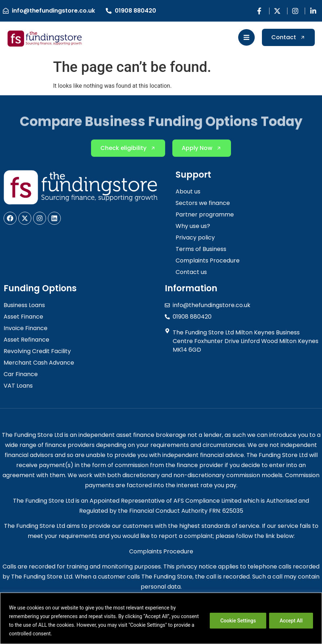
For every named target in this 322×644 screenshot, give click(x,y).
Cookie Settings (238, 621)
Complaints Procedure (161, 551)
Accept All (291, 621)
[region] (161, 618)
